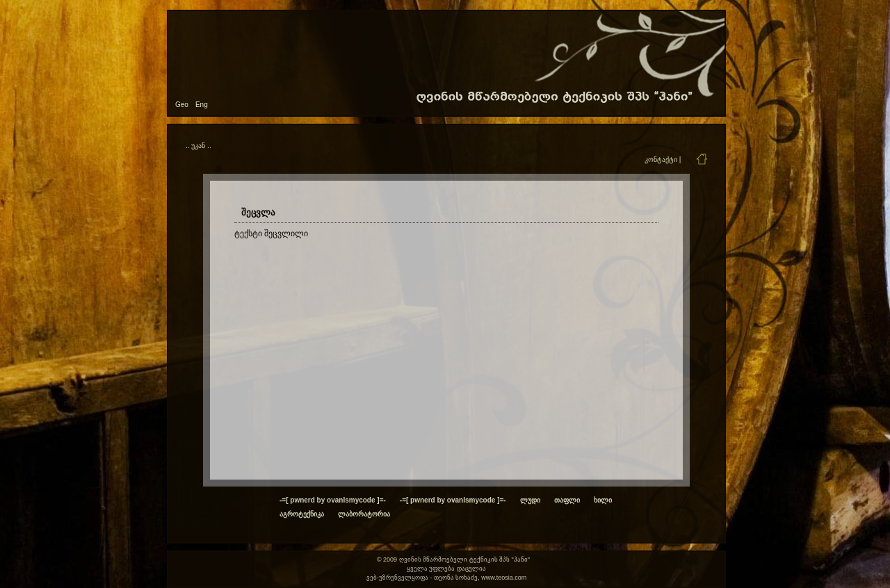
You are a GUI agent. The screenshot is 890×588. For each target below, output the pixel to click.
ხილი (603, 500)
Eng (202, 105)
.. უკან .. (199, 146)
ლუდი (530, 500)
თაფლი (567, 500)
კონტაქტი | (663, 160)
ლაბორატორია (364, 514)
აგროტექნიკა (302, 514)
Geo (182, 105)
